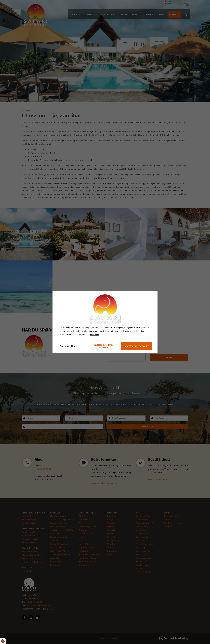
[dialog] (105, 322)
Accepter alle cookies (137, 346)
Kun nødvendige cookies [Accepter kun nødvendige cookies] (104, 346)
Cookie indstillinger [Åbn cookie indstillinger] (69, 346)
